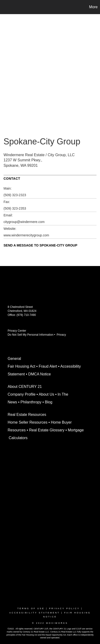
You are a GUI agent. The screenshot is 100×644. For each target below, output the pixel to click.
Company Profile (22, 394)
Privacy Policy (64, 608)
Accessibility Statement (34, 613)
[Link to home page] (4, 7)
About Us (46, 394)
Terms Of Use (31, 608)
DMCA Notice (40, 374)
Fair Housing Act (22, 366)
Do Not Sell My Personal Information (31, 335)
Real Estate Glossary (47, 430)
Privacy (62, 335)
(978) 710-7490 (26, 315)
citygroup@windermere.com (24, 222)
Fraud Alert (48, 366)
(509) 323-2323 (15, 195)
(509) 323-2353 (15, 208)
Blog (48, 402)
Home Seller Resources (28, 422)
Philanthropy (31, 402)
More (93, 7)
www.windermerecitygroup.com (26, 235)
